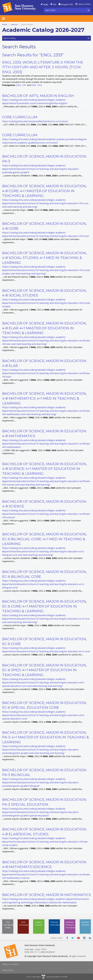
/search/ (14, 24)
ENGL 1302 (36, 85)
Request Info (67, 4)
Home (5, 24)
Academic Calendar (85, 923)
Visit (54, 4)
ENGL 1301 (21, 85)
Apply (46, 4)
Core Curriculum (24, 923)
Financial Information (55, 923)
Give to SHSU (85, 4)
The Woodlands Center (8, 925)
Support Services (39, 923)
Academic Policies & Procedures (71, 925)
